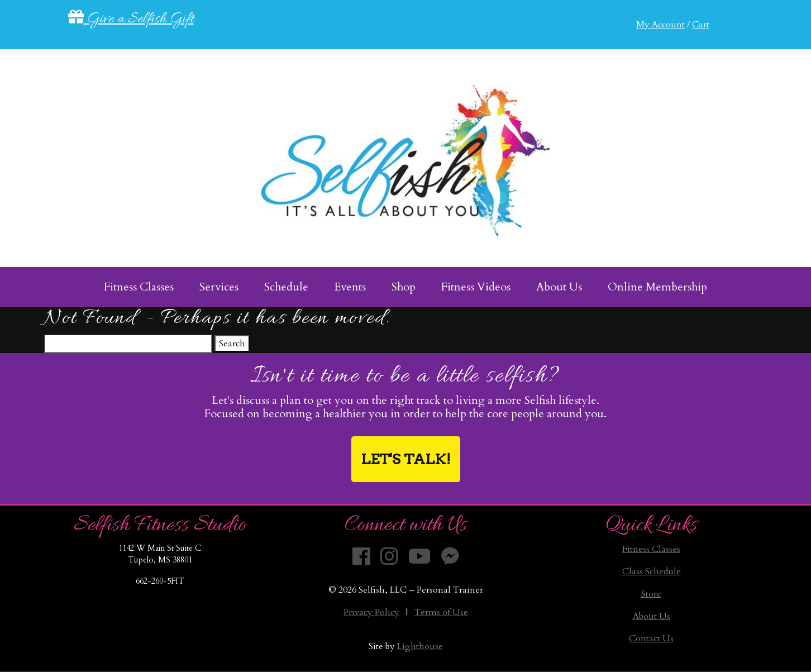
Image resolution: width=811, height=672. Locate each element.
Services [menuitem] (219, 287)
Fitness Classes (651, 549)
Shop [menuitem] (404, 287)
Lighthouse (420, 646)
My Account (660, 25)
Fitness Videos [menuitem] (476, 287)
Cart (701, 25)
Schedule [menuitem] (286, 287)
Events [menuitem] (350, 287)
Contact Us (651, 638)
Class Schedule (652, 571)
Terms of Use (441, 612)
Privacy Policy (371, 612)
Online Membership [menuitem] (657, 287)
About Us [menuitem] (559, 287)
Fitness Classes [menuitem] (139, 287)
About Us (652, 616)
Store (651, 594)
